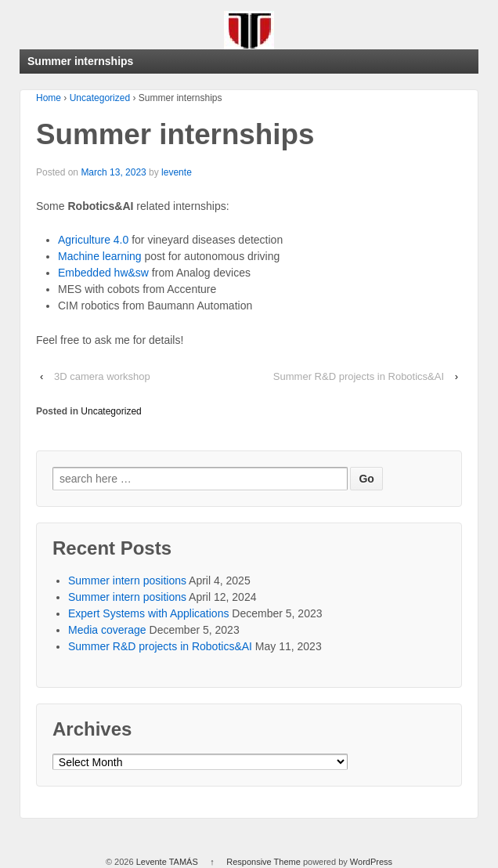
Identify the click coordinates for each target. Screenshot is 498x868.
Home (49, 98)
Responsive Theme (263, 862)
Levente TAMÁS (167, 862)
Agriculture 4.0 (93, 240)
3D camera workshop (102, 376)
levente (177, 172)
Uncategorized (100, 98)
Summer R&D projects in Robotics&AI (359, 376)
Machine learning (101, 256)
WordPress (371, 862)
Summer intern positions (127, 580)
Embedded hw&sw (103, 273)
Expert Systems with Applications (148, 613)
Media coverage (107, 630)
